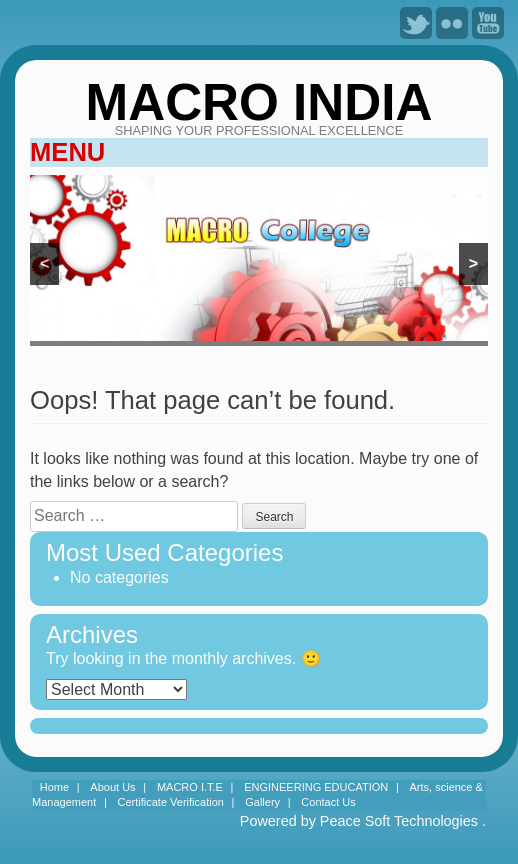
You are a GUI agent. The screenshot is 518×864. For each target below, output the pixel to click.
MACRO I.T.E (190, 787)
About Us (112, 787)
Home (54, 787)
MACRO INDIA (259, 102)
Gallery (262, 802)
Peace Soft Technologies (399, 821)
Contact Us (328, 802)
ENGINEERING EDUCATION (316, 787)
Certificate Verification (171, 802)
